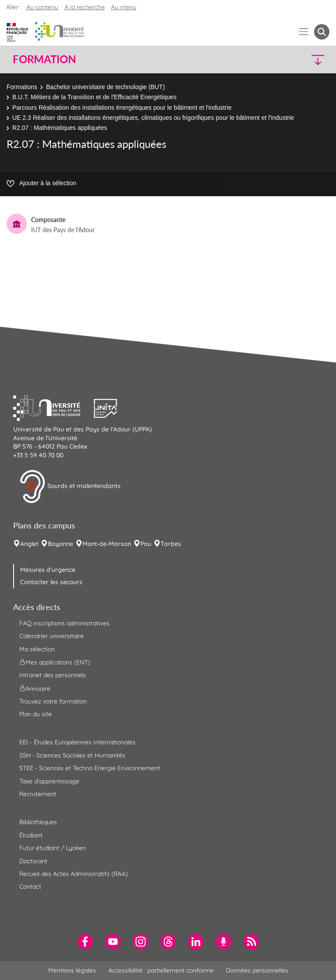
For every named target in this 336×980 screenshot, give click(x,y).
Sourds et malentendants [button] (70, 487)
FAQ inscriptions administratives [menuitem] (64, 623)
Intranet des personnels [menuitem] (53, 675)
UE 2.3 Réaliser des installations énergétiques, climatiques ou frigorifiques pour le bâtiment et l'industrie (153, 118)
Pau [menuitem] (146, 544)
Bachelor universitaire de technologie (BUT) (105, 87)
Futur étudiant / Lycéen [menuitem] (53, 848)
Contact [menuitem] (30, 887)
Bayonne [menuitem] (61, 544)
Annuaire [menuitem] (35, 688)
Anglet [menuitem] (29, 544)
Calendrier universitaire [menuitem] (52, 636)
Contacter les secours (51, 582)
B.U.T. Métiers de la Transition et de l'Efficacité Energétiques (94, 97)
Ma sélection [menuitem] (37, 649)
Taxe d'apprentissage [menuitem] (49, 781)
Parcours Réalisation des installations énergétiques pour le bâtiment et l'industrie (122, 108)
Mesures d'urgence (48, 570)
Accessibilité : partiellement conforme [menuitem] (161, 970)
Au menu (124, 7)
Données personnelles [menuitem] (257, 970)
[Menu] (304, 32)
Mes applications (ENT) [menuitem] (55, 662)
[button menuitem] (322, 32)
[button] (291, 59)
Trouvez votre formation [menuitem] (53, 701)
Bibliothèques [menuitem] (38, 822)
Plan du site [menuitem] (36, 714)
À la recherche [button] (85, 7)
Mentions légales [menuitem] (72, 970)
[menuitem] (85, 942)
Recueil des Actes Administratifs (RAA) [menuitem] (73, 874)
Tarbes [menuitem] (171, 544)
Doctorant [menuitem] (33, 861)
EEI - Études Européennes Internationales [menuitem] (77, 742)
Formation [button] (44, 59)
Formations (22, 87)
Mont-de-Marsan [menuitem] (107, 544)
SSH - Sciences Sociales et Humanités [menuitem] (72, 755)
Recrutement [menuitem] (38, 794)
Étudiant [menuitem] (31, 835)
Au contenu (42, 7)
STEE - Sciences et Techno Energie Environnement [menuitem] (90, 768)
